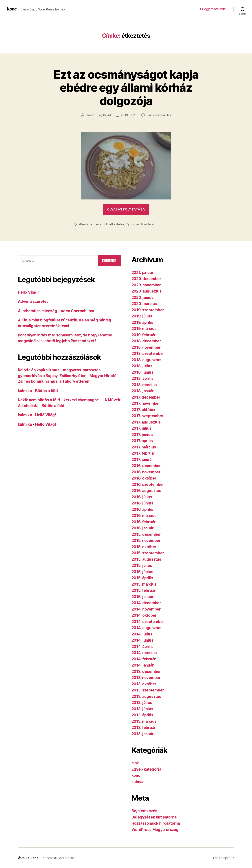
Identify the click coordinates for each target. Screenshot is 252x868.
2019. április (143, 322)
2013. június (142, 709)
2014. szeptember (148, 622)
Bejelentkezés (144, 811)
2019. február (144, 335)
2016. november (146, 472)
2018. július (142, 366)
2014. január (143, 665)
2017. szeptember (148, 416)
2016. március (144, 516)
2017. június (142, 435)
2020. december (146, 279)
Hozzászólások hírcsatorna (156, 823)
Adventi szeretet (33, 301)
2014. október (144, 615)
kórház (135, 224)
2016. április (143, 509)
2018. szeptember (148, 354)
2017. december (146, 397)
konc (12, 9)
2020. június (143, 297)
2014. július (142, 634)
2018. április (143, 378)
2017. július (142, 428)
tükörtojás (148, 224)
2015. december (146, 534)
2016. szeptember (148, 485)
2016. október (144, 478)
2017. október (144, 410)
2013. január (143, 734)
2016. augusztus (146, 491)
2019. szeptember (148, 310)
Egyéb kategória (146, 769)
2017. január (142, 460)
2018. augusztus (146, 360)
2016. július (142, 497)
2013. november (146, 678)
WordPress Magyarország (155, 830)
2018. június (143, 372)
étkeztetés (117, 224)
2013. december (146, 672)
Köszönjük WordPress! (59, 858)
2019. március (144, 329)
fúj (127, 224)
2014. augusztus (146, 628)
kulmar (138, 782)
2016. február (144, 522)
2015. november (146, 541)
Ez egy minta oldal (213, 9)
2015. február (144, 590)
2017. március (144, 447)
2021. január (143, 273)
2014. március (144, 653)
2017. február (143, 453)
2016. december (146, 466)
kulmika (25, 391)
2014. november (146, 609)
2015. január (143, 597)
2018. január (143, 391)
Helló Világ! (28, 292)
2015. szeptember (148, 553)
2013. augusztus (146, 696)
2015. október (144, 547)
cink (105, 224)
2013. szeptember (148, 690)
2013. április (143, 715)
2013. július (142, 703)
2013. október (144, 684)
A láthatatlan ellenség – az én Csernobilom (56, 311)
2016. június (142, 503)
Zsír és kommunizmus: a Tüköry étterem (54, 381)
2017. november (146, 403)
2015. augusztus (146, 559)
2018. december (146, 341)
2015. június (142, 572)
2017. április (142, 441)
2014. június (143, 640)
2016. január (143, 528)
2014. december (146, 603)
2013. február (144, 728)
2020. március (144, 304)
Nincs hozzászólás (159, 115)
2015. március (144, 584)
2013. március (144, 721)
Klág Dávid (104, 115)
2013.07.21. (128, 115)
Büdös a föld (47, 391)
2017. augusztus (146, 422)
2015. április (143, 578)
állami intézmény (90, 224)
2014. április (143, 647)
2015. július (142, 565)
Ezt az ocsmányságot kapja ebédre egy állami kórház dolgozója (126, 88)
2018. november (146, 347)
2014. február (144, 659)
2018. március (144, 385)
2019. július (142, 316)
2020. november (146, 285)
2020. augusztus (147, 291)
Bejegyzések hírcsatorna (154, 817)
